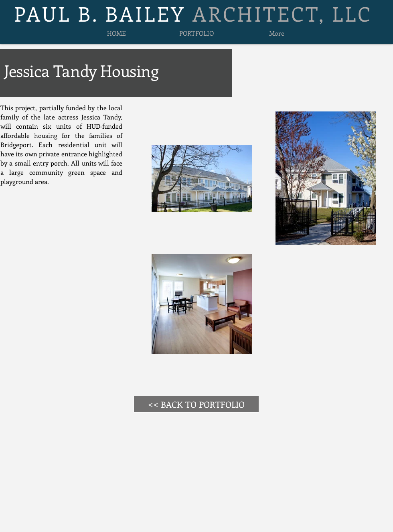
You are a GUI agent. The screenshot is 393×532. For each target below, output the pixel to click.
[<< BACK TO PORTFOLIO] (196, 404)
